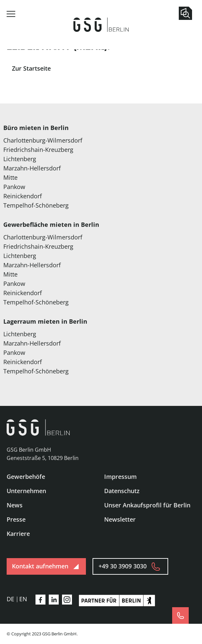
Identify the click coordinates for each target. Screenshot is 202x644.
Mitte (10, 177)
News (15, 505)
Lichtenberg (20, 159)
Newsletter (120, 519)
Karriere (18, 534)
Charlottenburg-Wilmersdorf (43, 140)
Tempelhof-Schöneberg (36, 205)
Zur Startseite (31, 68)
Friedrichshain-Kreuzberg (38, 150)
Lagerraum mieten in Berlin (45, 321)
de (10, 599)
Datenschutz (122, 491)
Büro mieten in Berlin (36, 128)
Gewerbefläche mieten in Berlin (51, 225)
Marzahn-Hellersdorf (32, 168)
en (23, 599)
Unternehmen (26, 491)
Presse (16, 519)
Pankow (14, 187)
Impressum (120, 477)
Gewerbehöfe (26, 477)
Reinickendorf (23, 196)
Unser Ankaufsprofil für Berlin (147, 505)
